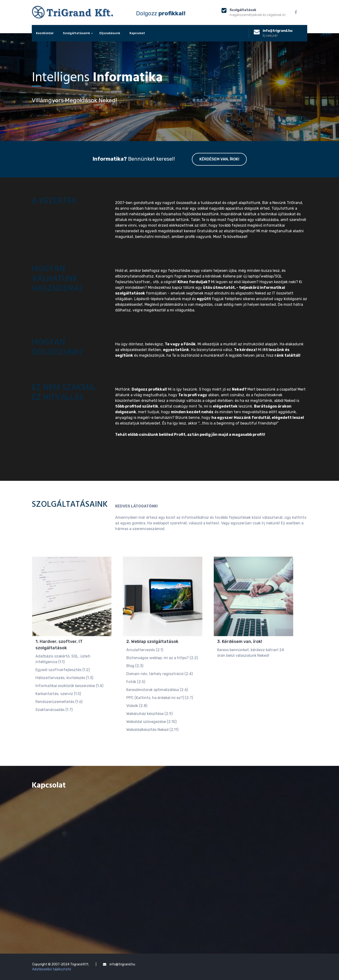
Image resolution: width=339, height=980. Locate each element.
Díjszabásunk (110, 33)
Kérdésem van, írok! (219, 159)
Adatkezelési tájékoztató (91, 968)
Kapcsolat (137, 33)
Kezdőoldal (45, 33)
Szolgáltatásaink (76, 33)
